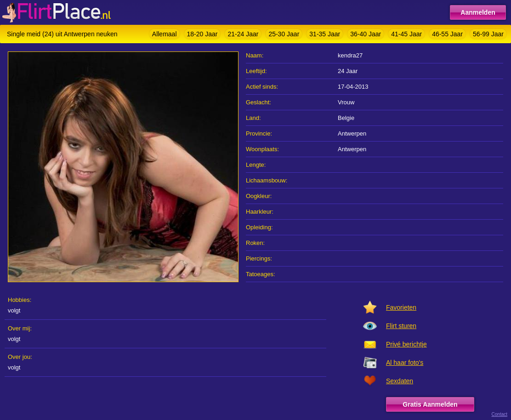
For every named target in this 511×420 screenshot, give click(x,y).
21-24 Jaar (243, 34)
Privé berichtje (406, 344)
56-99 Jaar (488, 34)
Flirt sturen (401, 326)
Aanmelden (478, 12)
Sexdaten (400, 381)
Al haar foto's (405, 363)
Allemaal (165, 34)
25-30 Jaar (284, 34)
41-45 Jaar (406, 34)
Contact (500, 414)
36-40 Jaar (366, 34)
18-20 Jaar (202, 34)
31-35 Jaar (325, 34)
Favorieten (401, 307)
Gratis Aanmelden (430, 404)
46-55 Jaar (447, 34)
